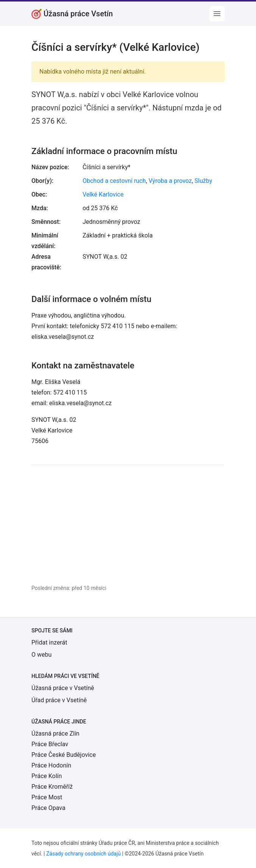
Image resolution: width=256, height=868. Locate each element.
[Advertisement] (128, 524)
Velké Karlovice (103, 194)
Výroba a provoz (170, 181)
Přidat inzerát (49, 642)
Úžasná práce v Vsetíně (63, 688)
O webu (41, 655)
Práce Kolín (47, 776)
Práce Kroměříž (52, 787)
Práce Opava (48, 808)
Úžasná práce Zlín (55, 734)
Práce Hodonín (51, 765)
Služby (204, 181)
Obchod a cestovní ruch (114, 181)
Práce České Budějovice (64, 755)
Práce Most (47, 797)
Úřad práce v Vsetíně (59, 700)
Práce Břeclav (50, 744)
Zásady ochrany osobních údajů (84, 854)
